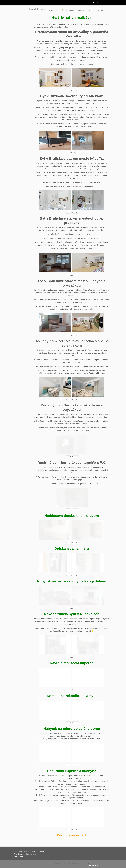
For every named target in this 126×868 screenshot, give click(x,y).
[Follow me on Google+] (94, 3)
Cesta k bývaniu (37, 10)
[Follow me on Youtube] (97, 3)
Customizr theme (92, 864)
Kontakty (101, 10)
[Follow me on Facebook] (91, 3)
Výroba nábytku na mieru (74, 10)
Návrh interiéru (54, 10)
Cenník (91, 10)
